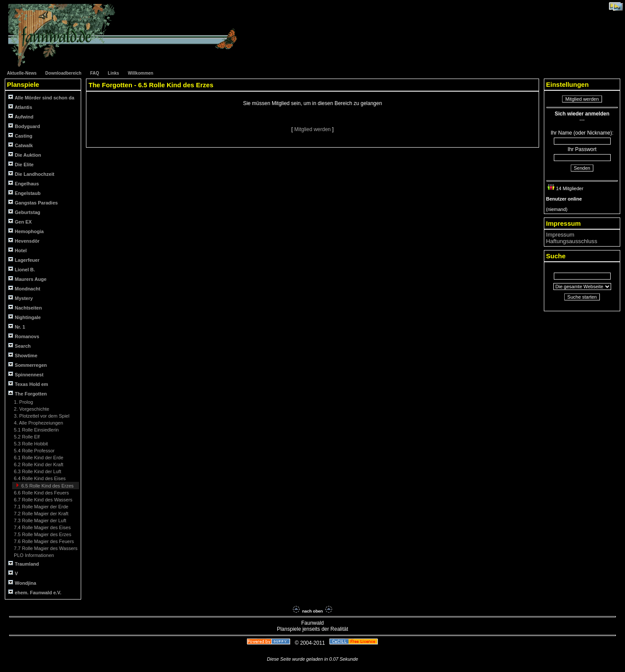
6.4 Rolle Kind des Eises (39, 478)
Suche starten (582, 297)
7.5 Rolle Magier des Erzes (42, 534)
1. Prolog (23, 402)
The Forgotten (28, 394)
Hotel (18, 250)
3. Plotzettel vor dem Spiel (41, 416)
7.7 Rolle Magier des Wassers (45, 548)
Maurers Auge (27, 279)
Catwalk (21, 145)
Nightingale (25, 317)
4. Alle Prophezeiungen (38, 423)
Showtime (23, 355)
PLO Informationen (33, 555)
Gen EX (20, 222)
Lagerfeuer (24, 260)
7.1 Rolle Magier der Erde (40, 507)
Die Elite (21, 164)
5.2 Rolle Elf (26, 437)
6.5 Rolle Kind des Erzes (47, 486)
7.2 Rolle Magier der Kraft (40, 514)
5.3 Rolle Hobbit (30, 444)
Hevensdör (24, 241)
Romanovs (24, 336)
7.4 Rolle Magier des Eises (42, 527)
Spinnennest (26, 374)
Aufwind (21, 117)
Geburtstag (24, 212)
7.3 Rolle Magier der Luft (39, 520)
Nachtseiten (25, 308)
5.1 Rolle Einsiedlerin (36, 430)
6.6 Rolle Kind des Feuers (41, 493)
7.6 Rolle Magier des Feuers (43, 541)
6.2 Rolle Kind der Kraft (38, 464)
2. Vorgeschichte (31, 409)
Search (20, 346)
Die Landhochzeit (31, 174)
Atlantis (20, 107)
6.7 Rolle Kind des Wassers (43, 500)
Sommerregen (28, 365)
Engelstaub (24, 193)
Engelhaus (24, 183)
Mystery (21, 298)
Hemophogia (26, 231)
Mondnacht (24, 288)
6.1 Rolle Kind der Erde (38, 458)
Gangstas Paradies (33, 203)
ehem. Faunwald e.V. (35, 592)
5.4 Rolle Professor (34, 451)
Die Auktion (25, 155)
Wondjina (22, 583)
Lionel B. (22, 269)
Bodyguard (24, 126)
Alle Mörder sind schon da (41, 97)
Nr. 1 (17, 327)
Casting (20, 136)
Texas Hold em (28, 384)
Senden (582, 168)
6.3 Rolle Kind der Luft (37, 471)
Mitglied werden (313, 129)
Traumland (24, 564)
